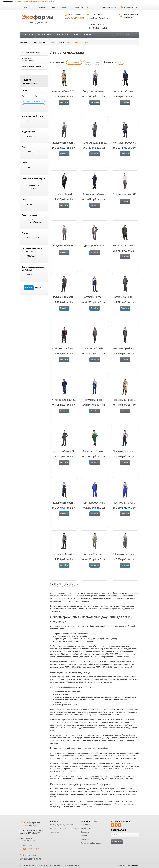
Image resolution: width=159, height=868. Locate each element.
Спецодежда (45, 35)
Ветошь (88, 35)
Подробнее (64, 102)
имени (88, 62)
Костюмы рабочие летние (31, 53)
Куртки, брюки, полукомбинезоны (29, 60)
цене (98, 62)
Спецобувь (63, 35)
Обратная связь (95, 15)
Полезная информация (61, 7)
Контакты (28, 35)
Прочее (63, 828)
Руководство (42, 7)
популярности (74, 62)
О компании (27, 7)
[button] (89, 7)
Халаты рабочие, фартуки (31, 66)
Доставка (79, 7)
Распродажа (75, 828)
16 (121, 62)
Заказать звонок (73, 15)
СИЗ (76, 35)
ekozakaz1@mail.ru (97, 18)
